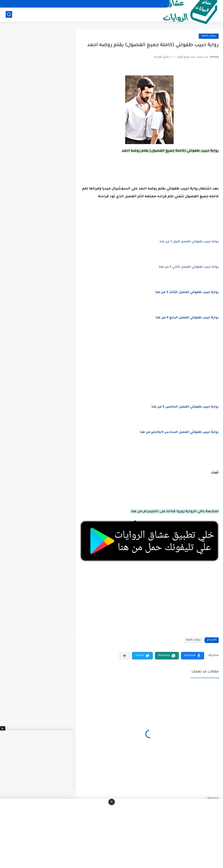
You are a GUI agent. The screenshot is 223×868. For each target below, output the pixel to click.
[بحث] (9, 14)
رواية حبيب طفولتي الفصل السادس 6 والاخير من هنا (179, 432)
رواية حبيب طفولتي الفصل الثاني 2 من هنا (189, 267)
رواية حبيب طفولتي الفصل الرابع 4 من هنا (187, 318)
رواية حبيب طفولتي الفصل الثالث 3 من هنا (187, 293)
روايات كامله (209, 36)
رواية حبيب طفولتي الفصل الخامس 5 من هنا (185, 407)
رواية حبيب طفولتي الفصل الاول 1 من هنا (189, 242)
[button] (193, 656)
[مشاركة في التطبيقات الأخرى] (125, 656)
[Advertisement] (149, 368)
